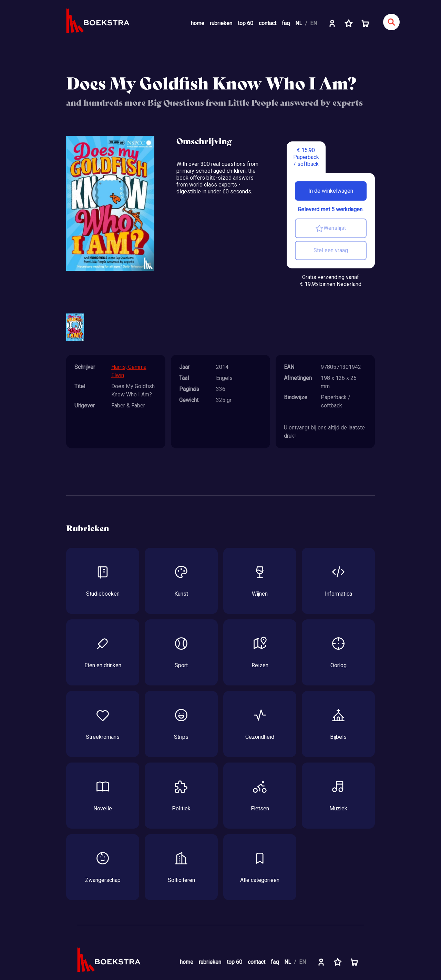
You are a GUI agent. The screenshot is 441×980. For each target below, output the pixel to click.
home (198, 23)
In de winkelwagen (331, 191)
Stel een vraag (331, 250)
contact (268, 23)
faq (286, 23)
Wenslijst (331, 228)
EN (314, 23)
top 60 (245, 23)
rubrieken (221, 23)
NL (299, 23)
